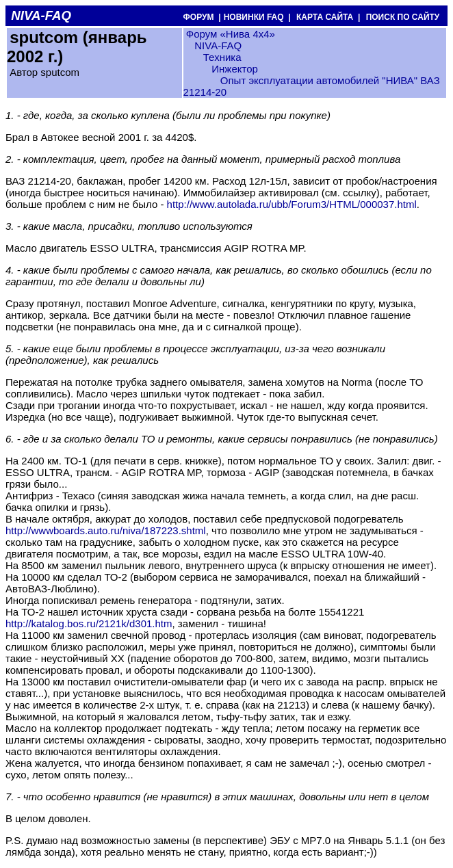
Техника (222, 57)
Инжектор (235, 69)
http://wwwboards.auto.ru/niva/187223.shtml (106, 530)
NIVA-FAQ (218, 45)
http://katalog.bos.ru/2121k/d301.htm (89, 623)
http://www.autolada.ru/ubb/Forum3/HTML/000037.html (292, 204)
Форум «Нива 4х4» (231, 34)
